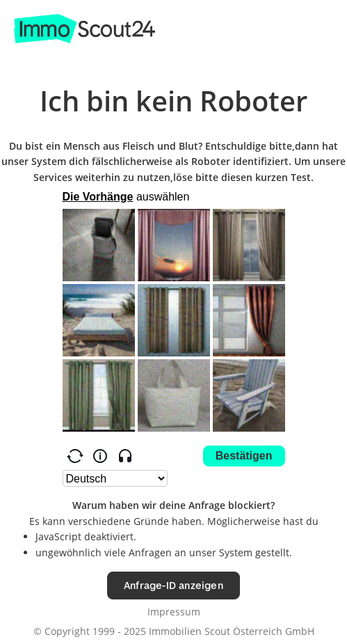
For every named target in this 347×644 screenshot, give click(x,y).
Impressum (174, 612)
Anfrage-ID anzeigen (173, 585)
